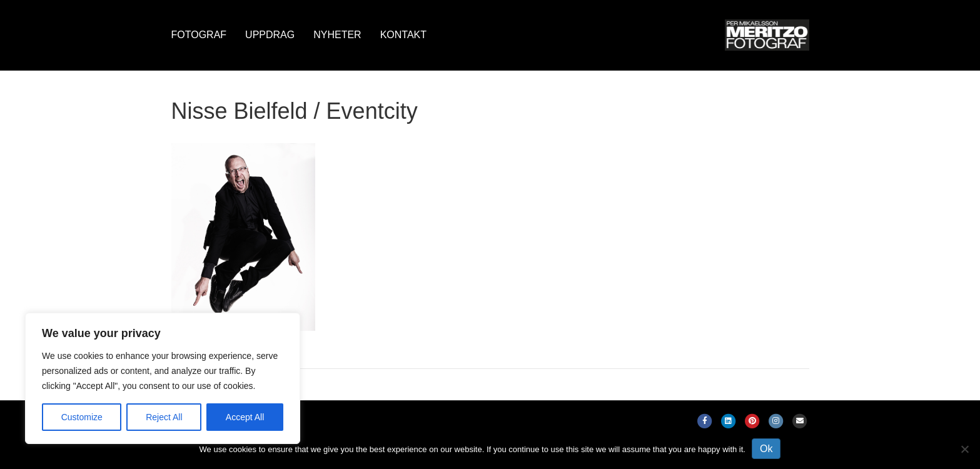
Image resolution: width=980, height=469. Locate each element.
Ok (766, 449)
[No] (964, 449)
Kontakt (403, 35)
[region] (163, 378)
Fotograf (199, 35)
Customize (82, 417)
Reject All (164, 417)
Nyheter (337, 35)
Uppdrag (270, 35)
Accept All (245, 417)
